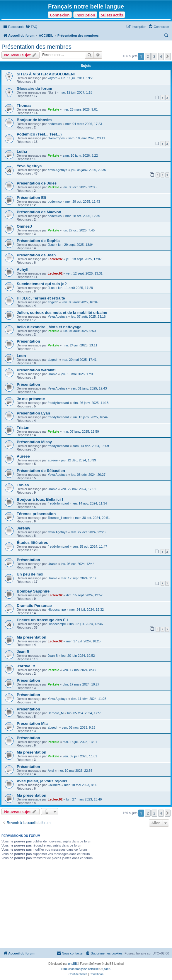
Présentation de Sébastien (41, 471)
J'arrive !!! (26, 666)
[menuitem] (31, 27)
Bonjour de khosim (34, 120)
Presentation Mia (32, 723)
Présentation (28, 341)
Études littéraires (32, 543)
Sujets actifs (112, 15)
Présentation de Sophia (38, 241)
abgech (53, 302)
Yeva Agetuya (29, 166)
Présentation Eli (31, 198)
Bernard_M (56, 713)
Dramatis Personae (34, 606)
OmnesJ (24, 226)
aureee (53, 460)
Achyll (23, 269)
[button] (168, 56)
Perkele (53, 109)
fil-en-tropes (56, 138)
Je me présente (31, 399)
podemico (55, 124)
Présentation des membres (36, 47)
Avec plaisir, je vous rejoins (42, 781)
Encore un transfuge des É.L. (43, 620)
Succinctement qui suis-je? (42, 284)
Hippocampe (57, 610)
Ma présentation (31, 637)
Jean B (23, 652)
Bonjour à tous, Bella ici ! (40, 499)
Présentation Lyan (33, 413)
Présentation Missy (34, 442)
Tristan (23, 428)
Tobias (23, 485)
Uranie (52, 374)
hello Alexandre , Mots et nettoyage (49, 327)
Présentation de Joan (36, 255)
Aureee (23, 456)
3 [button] (154, 56)
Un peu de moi (30, 574)
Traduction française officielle (80, 969)
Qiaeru (107, 969)
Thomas (24, 105)
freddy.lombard (58, 403)
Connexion (60, 15)
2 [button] (148, 56)
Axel (51, 771)
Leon (21, 356)
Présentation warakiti (36, 370)
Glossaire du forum (34, 88)
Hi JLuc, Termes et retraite (41, 298)
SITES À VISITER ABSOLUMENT (46, 74)
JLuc (51, 245)
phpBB (73, 964)
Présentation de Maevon (39, 212)
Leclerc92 (55, 259)
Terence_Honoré (60, 518)
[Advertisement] (86, 904)
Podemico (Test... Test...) (39, 134)
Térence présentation (36, 514)
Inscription (85, 15)
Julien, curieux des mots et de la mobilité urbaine (62, 313)
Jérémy (23, 528)
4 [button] (161, 56)
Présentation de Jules (37, 183)
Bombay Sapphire (33, 591)
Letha (22, 152)
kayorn (53, 78)
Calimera (54, 785)
